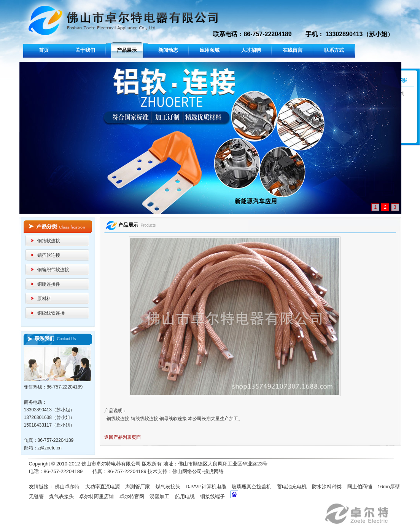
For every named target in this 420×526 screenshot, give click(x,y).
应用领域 (210, 50)
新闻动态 (168, 50)
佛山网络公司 (187, 471)
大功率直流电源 (103, 487)
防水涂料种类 (327, 487)
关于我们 (85, 50)
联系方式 (334, 50)
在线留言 (293, 50)
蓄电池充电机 (292, 487)
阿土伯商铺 (360, 487)
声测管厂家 (138, 487)
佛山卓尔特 (67, 487)
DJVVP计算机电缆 (206, 487)
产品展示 (127, 50)
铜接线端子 (212, 496)
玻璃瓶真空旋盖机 (251, 487)
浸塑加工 (159, 496)
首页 (44, 50)
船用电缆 (185, 496)
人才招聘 (251, 50)
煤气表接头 (168, 487)
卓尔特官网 (132, 496)
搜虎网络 (214, 471)
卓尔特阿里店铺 (96, 496)
